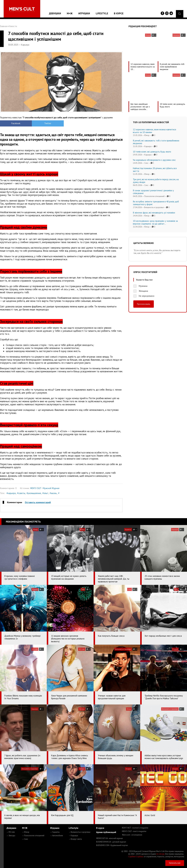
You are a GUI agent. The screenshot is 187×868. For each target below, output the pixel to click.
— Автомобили (57, 836)
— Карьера (73, 836)
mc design (160, 854)
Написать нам (175, 863)
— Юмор (26, 832)
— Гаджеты (55, 832)
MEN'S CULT (134, 831)
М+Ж (70, 13)
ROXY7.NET (135, 828)
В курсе (119, 13)
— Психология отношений (33, 836)
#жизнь (53, 493)
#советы (21, 493)
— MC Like (11, 832)
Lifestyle (102, 13)
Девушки (55, 13)
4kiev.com (132, 835)
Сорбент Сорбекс (136, 857)
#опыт (45, 493)
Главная (4, 26)
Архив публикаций (106, 832)
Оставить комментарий (38, 502)
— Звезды (11, 836)
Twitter (46, 123)
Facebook (15, 123)
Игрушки (84, 13)
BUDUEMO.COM (112, 845)
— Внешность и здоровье (80, 832)
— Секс (25, 839)
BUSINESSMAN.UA (111, 842)
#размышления (34, 493)
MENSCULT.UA (110, 838)
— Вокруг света (75, 839)
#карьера (11, 493)
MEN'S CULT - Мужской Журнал (45, 488)
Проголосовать (144, 304)
